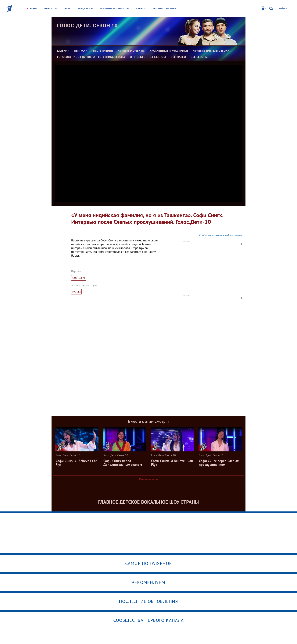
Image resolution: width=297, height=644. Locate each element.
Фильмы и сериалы (115, 9)
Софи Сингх (79, 278)
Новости (51, 9)
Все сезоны (199, 57)
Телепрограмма (164, 9)
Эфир (33, 9)
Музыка (76, 292)
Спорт (141, 9)
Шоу (67, 9)
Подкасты (85, 9)
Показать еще (148, 479)
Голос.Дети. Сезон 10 (87, 26)
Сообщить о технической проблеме (220, 235)
